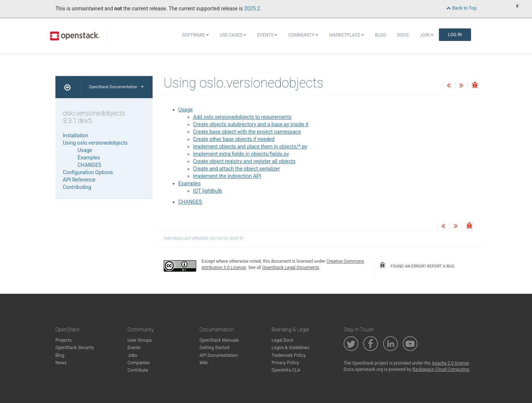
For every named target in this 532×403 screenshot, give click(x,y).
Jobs (132, 355)
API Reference (79, 180)
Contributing (77, 187)
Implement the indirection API (227, 176)
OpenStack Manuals (219, 340)
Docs (403, 35)
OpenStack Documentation (116, 87)
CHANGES (190, 202)
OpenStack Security (75, 348)
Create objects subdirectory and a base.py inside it (251, 124)
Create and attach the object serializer (237, 169)
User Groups (140, 340)
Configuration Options (88, 172)
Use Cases (233, 35)
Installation (76, 135)
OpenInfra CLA (286, 370)
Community (303, 35)
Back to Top (461, 8)
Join (427, 35)
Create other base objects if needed (234, 139)
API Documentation (219, 355)
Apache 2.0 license (450, 363)
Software (195, 35)
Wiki (204, 363)
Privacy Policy (285, 363)
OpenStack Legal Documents (291, 268)
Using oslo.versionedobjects (95, 143)
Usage (186, 110)
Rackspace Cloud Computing (441, 369)
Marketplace (347, 35)
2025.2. (253, 8)
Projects (64, 340)
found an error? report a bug (417, 265)
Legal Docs (282, 340)
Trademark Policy (289, 355)
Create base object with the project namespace (247, 132)
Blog (381, 35)
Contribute (138, 370)
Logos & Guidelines (290, 348)
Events (267, 35)
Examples (190, 183)
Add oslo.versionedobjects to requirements (243, 117)
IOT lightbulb (208, 191)
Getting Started (214, 348)
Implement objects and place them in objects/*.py (250, 147)
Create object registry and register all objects (244, 161)
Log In (455, 35)
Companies (139, 363)
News (61, 363)
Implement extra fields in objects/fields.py (241, 154)
